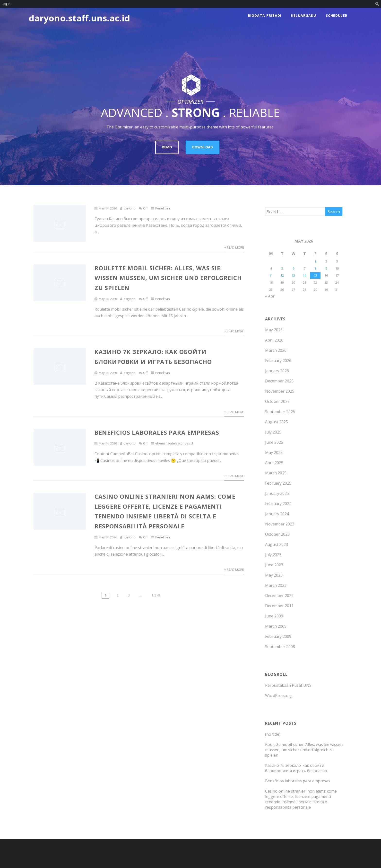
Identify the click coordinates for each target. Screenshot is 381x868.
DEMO (167, 147)
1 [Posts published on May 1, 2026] (315, 261)
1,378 (156, 595)
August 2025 (277, 422)
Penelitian (163, 208)
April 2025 (274, 463)
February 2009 (278, 636)
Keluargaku (304, 15)
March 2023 (276, 585)
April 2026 (274, 340)
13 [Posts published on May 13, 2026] (293, 275)
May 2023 (274, 575)
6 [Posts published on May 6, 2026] (293, 268)
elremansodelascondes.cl (174, 443)
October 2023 (277, 534)
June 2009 (274, 616)
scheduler (337, 15)
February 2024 (278, 504)
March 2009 (276, 626)
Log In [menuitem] (6, 4)
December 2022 (279, 596)
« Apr (270, 296)
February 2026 (278, 361)
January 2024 (277, 514)
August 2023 (277, 544)
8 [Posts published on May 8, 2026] (315, 268)
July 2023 (273, 555)
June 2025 (274, 442)
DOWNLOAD (203, 147)
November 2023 (280, 524)
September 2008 (280, 647)
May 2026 (274, 330)
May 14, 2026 (108, 208)
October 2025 (277, 401)
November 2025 (280, 391)
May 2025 (274, 452)
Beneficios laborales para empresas (157, 432)
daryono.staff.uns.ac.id (79, 18)
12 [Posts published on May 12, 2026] (282, 275)
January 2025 (277, 493)
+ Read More (234, 247)
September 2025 (280, 412)
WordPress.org (279, 696)
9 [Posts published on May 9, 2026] (326, 268)
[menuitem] (377, 4)
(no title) (273, 734)
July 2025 (273, 432)
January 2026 (277, 371)
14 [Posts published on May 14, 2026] (304, 275)
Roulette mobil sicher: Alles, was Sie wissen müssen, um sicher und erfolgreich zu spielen (168, 278)
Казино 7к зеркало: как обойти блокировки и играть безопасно (296, 768)
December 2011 (279, 606)
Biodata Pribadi (265, 15)
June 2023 (274, 565)
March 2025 (276, 473)
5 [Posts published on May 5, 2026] (282, 268)
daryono (130, 208)
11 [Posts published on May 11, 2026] (271, 275)
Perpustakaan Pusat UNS (288, 685)
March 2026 (276, 350)
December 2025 (279, 381)
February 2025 (278, 483)
